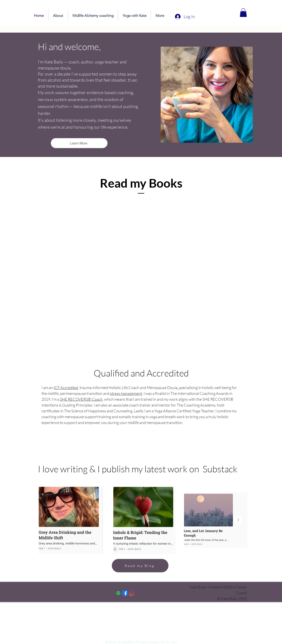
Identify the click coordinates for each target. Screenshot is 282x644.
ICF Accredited (66, 388)
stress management (126, 393)
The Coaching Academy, (197, 405)
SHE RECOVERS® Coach (81, 399)
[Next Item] (238, 520)
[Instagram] (132, 593)
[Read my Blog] (140, 566)
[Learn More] (79, 143)
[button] (243, 13)
